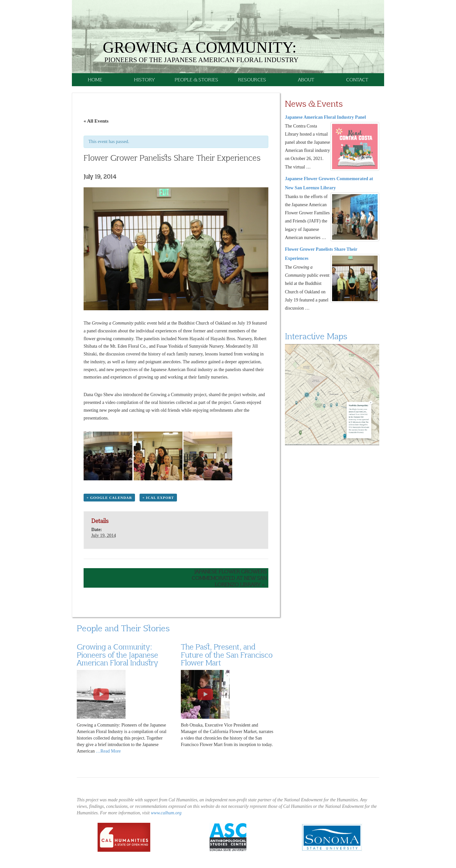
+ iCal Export (158, 498)
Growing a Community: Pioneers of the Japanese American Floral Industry (117, 654)
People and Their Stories (123, 628)
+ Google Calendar (109, 498)
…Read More (108, 751)
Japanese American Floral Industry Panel (325, 117)
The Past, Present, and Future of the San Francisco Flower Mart (227, 654)
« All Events (96, 121)
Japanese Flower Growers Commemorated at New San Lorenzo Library (229, 578)
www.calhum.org (166, 813)
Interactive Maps (316, 336)
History (144, 80)
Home (95, 80)
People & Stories (196, 80)
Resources (252, 80)
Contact (357, 80)
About (306, 80)
